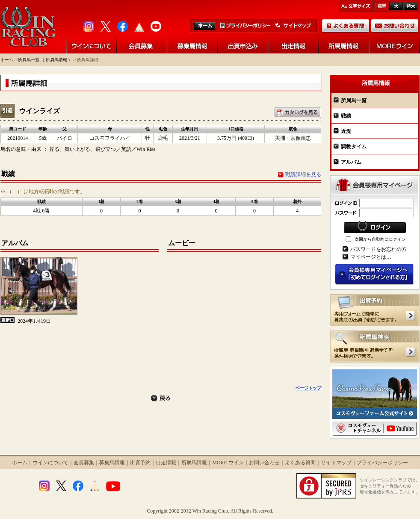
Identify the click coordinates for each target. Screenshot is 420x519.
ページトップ (308, 388)
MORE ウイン (228, 463)
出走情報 (166, 463)
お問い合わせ (264, 463)
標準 (382, 6)
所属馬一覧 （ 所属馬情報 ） (45, 60)
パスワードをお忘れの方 (379, 249)
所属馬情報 (194, 463)
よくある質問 (300, 463)
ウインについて (50, 463)
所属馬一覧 (354, 100)
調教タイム (354, 147)
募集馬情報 (112, 463)
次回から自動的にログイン (380, 239)
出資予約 (140, 463)
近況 (346, 131)
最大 (411, 6)
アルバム (351, 162)
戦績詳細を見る (303, 174)
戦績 (346, 116)
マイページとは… (371, 257)
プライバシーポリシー (382, 463)
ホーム (7, 60)
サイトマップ (336, 463)
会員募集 (84, 463)
